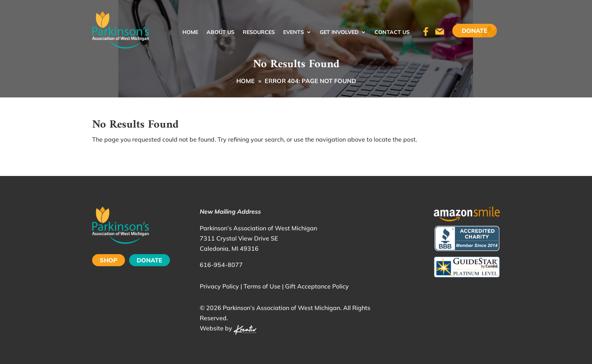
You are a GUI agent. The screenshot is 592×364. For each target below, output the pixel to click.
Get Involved (339, 32)
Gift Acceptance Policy (317, 286)
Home (190, 32)
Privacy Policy (219, 286)
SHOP (109, 260)
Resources (259, 32)
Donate (475, 31)
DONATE (150, 260)
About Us (220, 32)
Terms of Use (262, 286)
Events (294, 32)
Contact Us (392, 32)
